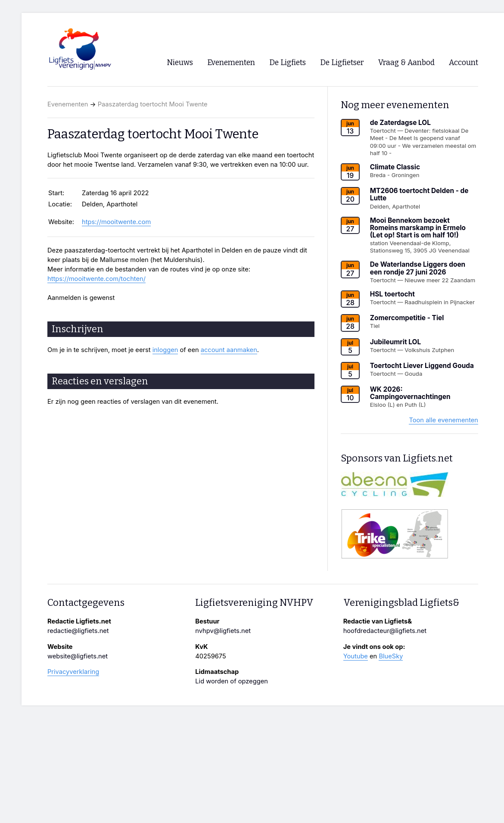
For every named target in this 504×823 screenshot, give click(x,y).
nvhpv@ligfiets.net (223, 631)
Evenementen (68, 104)
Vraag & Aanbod (406, 63)
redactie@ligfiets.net (78, 631)
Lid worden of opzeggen (232, 681)
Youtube (356, 656)
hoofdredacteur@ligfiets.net (385, 631)
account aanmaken (229, 350)
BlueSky (391, 656)
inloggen (165, 350)
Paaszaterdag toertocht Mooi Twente (153, 104)
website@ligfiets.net (78, 656)
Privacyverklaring (73, 672)
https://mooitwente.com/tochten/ (96, 279)
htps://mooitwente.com (116, 222)
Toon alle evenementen (443, 420)
